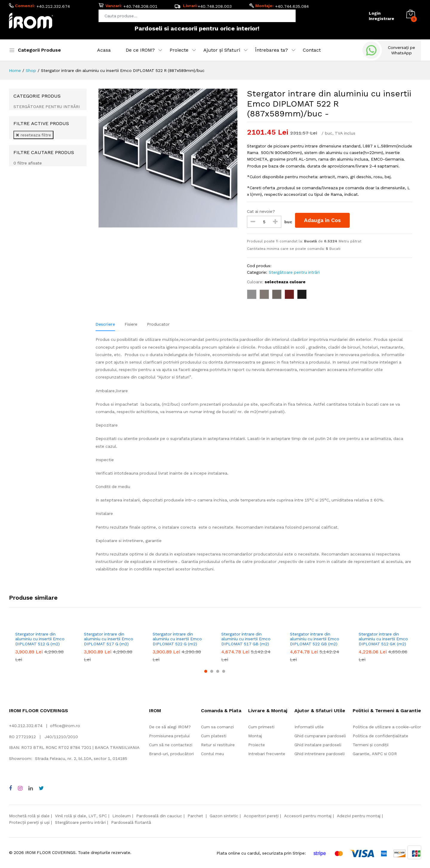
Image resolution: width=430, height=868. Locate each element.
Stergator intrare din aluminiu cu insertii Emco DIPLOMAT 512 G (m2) (40, 639)
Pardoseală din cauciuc (159, 816)
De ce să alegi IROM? (170, 727)
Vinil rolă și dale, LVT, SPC (81, 816)
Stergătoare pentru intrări (80, 822)
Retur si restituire (218, 745)
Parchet (196, 816)
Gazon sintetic (224, 816)
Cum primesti (261, 727)
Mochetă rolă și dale (29, 816)
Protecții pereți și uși (29, 822)
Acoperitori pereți (261, 816)
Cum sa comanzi (217, 727)
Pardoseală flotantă (131, 822)
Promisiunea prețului (169, 736)
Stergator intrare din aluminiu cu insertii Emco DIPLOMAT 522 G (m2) (177, 639)
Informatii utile (309, 727)
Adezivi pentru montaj (359, 816)
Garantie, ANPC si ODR (375, 754)
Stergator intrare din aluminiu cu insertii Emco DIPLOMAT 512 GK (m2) (383, 639)
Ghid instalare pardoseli (318, 745)
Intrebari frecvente (267, 754)
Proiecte (257, 745)
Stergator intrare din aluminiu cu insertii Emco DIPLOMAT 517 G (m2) (109, 639)
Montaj (255, 736)
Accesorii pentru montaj (308, 816)
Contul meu (212, 754)
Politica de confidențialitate (380, 736)
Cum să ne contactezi (171, 745)
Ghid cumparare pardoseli (320, 736)
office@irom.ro (65, 726)
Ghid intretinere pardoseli (320, 754)
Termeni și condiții (371, 745)
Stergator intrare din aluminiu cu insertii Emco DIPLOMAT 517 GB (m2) (246, 639)
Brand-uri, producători (171, 754)
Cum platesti (214, 736)
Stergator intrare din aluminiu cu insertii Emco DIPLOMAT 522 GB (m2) (315, 639)
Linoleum (122, 816)
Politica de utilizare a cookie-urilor (387, 727)
